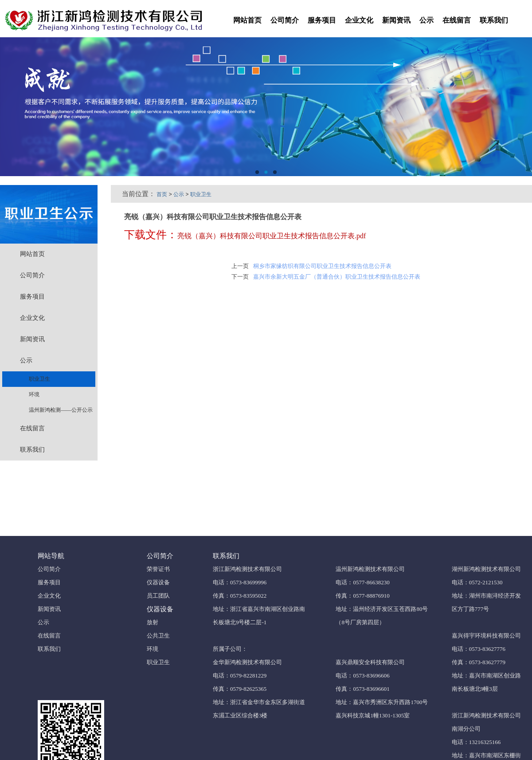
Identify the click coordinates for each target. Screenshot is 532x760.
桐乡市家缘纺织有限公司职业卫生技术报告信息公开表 (322, 266)
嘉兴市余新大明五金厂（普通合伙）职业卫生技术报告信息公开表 (337, 277)
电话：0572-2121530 (477, 582)
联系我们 (494, 20)
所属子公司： (230, 649)
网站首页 (247, 20)
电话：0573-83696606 (362, 675)
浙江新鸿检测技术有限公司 (247, 569)
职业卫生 (36, 379)
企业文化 (359, 20)
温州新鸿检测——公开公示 (57, 410)
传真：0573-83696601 (362, 689)
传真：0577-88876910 (362, 596)
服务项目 (322, 20)
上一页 (240, 266)
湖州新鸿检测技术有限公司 (486, 569)
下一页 (240, 277)
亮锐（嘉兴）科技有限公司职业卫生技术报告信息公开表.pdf (272, 236)
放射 (153, 622)
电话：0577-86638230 (362, 582)
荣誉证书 (158, 569)
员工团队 (158, 596)
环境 (31, 394)
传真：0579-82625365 (240, 689)
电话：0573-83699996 (240, 582)
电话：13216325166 (476, 742)
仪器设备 (158, 582)
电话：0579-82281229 (240, 675)
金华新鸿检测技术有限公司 (247, 662)
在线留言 (457, 20)
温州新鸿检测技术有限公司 (370, 569)
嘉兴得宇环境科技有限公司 (486, 636)
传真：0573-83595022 (240, 596)
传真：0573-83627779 (479, 662)
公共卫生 (158, 636)
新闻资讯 (396, 20)
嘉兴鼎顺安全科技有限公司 (370, 662)
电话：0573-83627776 (479, 649)
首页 (162, 194)
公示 (426, 20)
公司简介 (285, 20)
